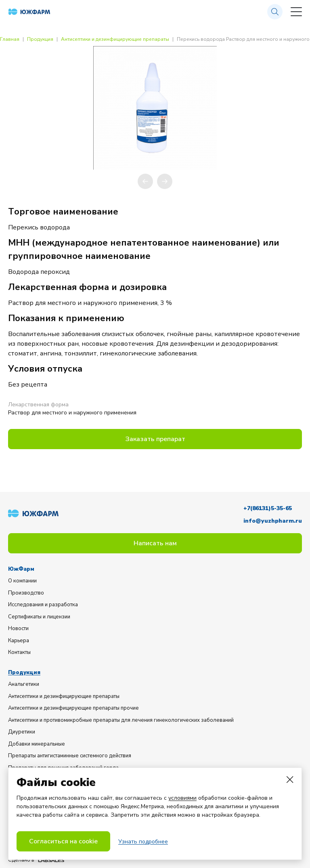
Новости (18, 628)
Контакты (19, 652)
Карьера (19, 641)
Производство (26, 593)
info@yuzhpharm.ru (273, 521)
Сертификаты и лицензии (39, 617)
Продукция (40, 39)
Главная (10, 39)
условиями (182, 798)
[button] (145, 181)
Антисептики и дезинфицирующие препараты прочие (73, 708)
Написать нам (155, 543)
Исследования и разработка (43, 605)
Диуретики (22, 732)
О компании (22, 581)
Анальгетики (24, 684)
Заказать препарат (155, 439)
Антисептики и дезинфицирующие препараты (115, 39)
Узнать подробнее (143, 842)
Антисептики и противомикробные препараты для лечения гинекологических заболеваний (121, 720)
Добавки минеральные (37, 744)
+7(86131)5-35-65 (268, 508)
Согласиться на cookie (63, 841)
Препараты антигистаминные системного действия (70, 756)
